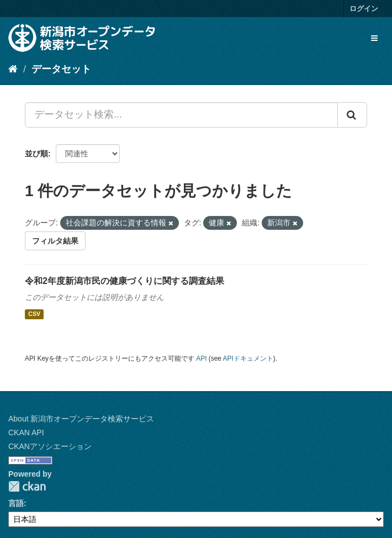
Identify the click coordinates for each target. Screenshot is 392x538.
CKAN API (26, 432)
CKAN (27, 486)
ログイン (364, 9)
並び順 (36, 154)
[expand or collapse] (374, 38)
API (201, 358)
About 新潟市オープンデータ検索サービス (81, 419)
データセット (61, 69)
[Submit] (352, 115)
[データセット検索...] (181, 115)
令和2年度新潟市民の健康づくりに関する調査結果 (125, 281)
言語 (16, 503)
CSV (34, 314)
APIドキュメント (248, 358)
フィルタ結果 (55, 241)
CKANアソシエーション (50, 446)
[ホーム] (13, 69)
